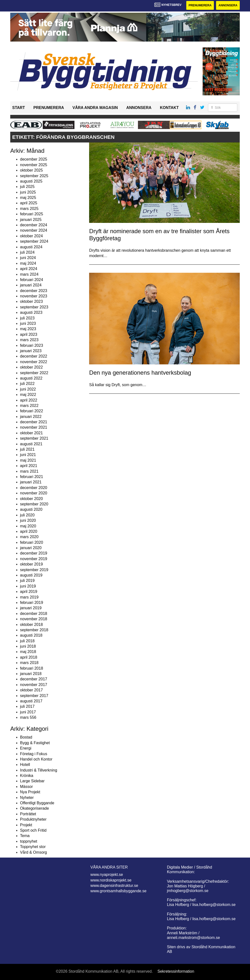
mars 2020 (29, 537)
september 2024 (34, 241)
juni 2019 (28, 586)
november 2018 (34, 619)
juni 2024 (28, 258)
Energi (26, 748)
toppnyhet (29, 841)
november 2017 (34, 685)
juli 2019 (27, 581)
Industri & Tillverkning (39, 770)
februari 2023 (31, 345)
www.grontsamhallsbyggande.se (118, 891)
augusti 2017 (31, 701)
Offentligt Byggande (37, 803)
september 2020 (34, 504)
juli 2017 (27, 706)
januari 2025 (31, 220)
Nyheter (27, 798)
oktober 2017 (31, 690)
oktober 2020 (31, 499)
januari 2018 (31, 674)
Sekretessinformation (176, 971)
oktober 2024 (31, 236)
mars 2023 (29, 340)
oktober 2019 (31, 564)
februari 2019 (31, 603)
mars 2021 (29, 471)
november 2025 (34, 165)
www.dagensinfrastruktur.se (114, 886)
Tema (25, 836)
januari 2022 (31, 417)
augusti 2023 (31, 312)
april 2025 (29, 203)
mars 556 (28, 717)
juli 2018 (27, 641)
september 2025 (34, 176)
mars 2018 (29, 663)
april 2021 (29, 466)
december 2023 (34, 291)
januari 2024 (31, 285)
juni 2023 (28, 323)
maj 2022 (28, 395)
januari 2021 (31, 482)
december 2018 (34, 614)
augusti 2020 (31, 509)
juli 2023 (27, 318)
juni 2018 (28, 646)
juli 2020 (27, 515)
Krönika (27, 776)
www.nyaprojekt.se (107, 875)
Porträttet (28, 814)
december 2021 (34, 422)
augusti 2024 (31, 247)
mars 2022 (29, 406)
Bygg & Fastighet (35, 743)
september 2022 (34, 373)
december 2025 (34, 159)
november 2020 (34, 493)
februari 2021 (31, 477)
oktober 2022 (31, 367)
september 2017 (34, 696)
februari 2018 (31, 668)
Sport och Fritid (33, 830)
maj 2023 (28, 329)
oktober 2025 (31, 170)
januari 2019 (31, 608)
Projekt (26, 825)
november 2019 (34, 559)
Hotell (25, 765)
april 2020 (29, 531)
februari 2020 (31, 542)
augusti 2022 (31, 378)
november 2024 (34, 230)
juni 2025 (28, 192)
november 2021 (34, 427)
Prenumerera (200, 5)
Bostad (26, 737)
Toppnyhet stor (33, 847)
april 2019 (29, 592)
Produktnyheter (33, 819)
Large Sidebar (32, 781)
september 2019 (34, 570)
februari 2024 (31, 280)
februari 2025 (31, 214)
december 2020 (34, 488)
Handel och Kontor (36, 759)
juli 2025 (27, 187)
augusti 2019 (31, 575)
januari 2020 (31, 548)
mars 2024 (29, 274)
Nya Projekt (30, 792)
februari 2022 (31, 411)
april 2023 (29, 334)
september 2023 (34, 307)
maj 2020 (28, 526)
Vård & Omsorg (33, 852)
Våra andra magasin (95, 108)
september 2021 (34, 438)
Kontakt (169, 108)
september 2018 (34, 630)
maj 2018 (28, 652)
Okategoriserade (34, 808)
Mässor (26, 787)
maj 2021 (28, 460)
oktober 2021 (31, 433)
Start (19, 108)
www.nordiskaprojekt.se (111, 880)
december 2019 (34, 553)
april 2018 (29, 657)
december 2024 (34, 225)
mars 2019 (29, 597)
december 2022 (34, 356)
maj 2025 (28, 198)
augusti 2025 (31, 181)
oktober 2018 (31, 625)
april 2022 (29, 400)
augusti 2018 (31, 635)
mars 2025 (29, 209)
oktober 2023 (31, 301)
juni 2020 (28, 520)
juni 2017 (28, 712)
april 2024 (29, 269)
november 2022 (34, 362)
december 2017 (34, 679)
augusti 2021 (31, 444)
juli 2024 (27, 252)
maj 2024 (28, 263)
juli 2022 (27, 384)
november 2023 (34, 296)
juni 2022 (28, 389)
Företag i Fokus (34, 754)
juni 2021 (28, 455)
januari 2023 (31, 351)
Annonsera (228, 5)
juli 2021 (27, 449)
